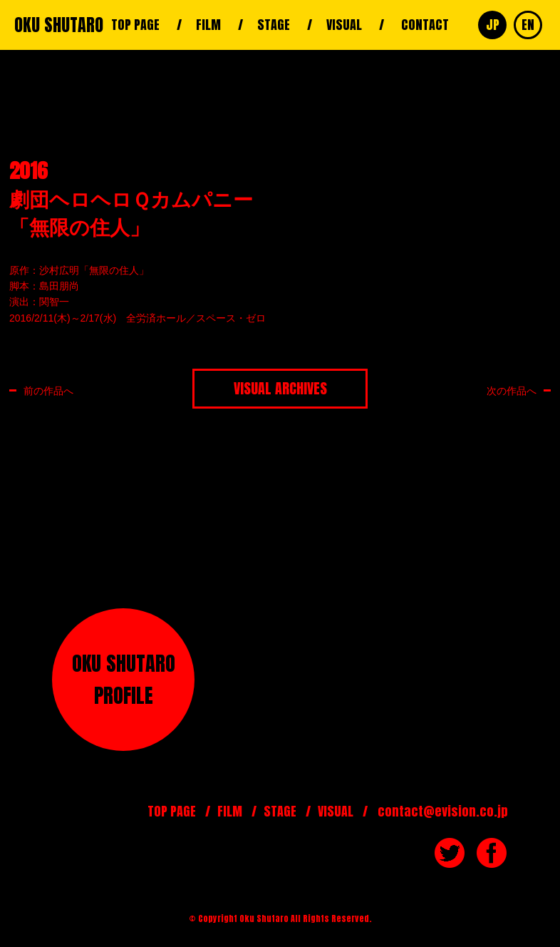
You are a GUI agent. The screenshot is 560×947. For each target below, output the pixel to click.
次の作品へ (512, 390)
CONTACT (425, 25)
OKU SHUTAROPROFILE (124, 679)
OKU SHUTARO (59, 25)
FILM (208, 25)
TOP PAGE (135, 25)
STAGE (274, 25)
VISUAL (344, 25)
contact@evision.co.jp (443, 811)
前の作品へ (48, 390)
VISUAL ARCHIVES (280, 388)
